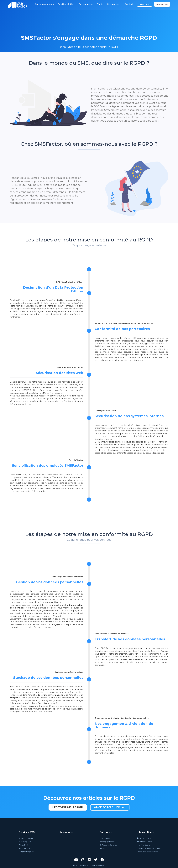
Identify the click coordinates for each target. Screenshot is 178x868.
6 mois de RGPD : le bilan (110, 807)
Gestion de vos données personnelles (50, 582)
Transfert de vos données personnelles (130, 639)
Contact (129, 4)
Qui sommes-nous (44, 4)
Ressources (114, 4)
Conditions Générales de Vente (149, 848)
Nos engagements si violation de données (124, 725)
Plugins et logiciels (26, 852)
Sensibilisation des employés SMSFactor (48, 466)
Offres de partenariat (108, 845)
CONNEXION (145, 4)
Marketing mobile (26, 838)
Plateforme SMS (25, 848)
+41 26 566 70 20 (145, 838)
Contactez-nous (144, 842)
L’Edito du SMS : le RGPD (68, 807)
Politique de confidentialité (147, 852)
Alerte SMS (23, 845)
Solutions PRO (66, 4)
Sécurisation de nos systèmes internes (129, 416)
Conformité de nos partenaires (122, 329)
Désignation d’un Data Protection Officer (53, 289)
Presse (102, 848)
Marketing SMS (25, 842)
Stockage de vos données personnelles (48, 678)
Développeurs (86, 4)
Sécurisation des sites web (60, 373)
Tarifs (100, 4)
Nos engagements (107, 842)
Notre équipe (105, 838)
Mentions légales (144, 845)
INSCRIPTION (162, 4)
